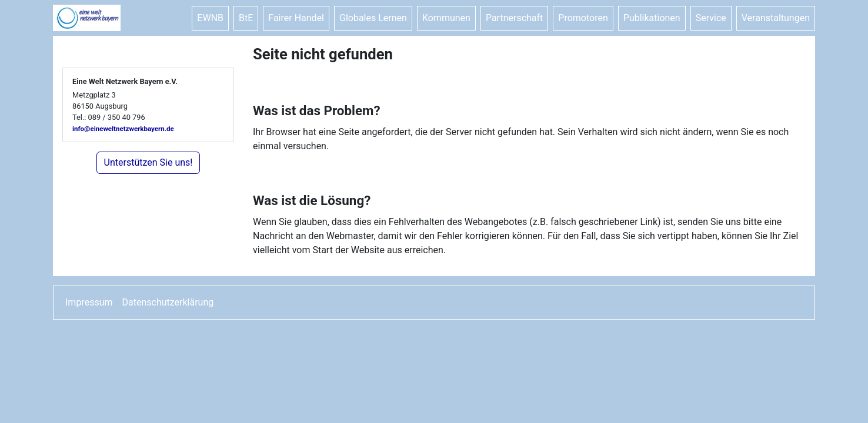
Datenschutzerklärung (168, 302)
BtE (246, 18)
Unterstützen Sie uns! (148, 162)
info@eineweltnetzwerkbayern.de (123, 129)
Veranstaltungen (776, 18)
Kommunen (446, 18)
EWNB (210, 18)
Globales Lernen (373, 18)
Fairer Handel (296, 18)
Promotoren (583, 18)
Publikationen (652, 18)
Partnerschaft (514, 18)
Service (711, 18)
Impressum (89, 302)
